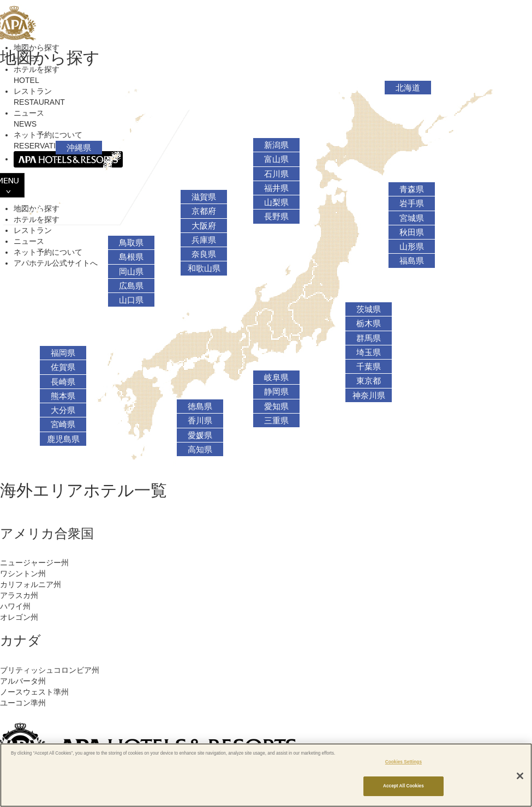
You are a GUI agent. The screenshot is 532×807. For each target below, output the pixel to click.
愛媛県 (200, 435)
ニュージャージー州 (34, 563)
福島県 (412, 261)
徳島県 (200, 407)
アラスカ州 (19, 595)
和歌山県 (204, 268)
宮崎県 (63, 425)
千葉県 (369, 367)
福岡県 (63, 353)
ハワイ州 (15, 606)
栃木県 (369, 324)
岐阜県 (276, 378)
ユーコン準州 (23, 703)
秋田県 (412, 232)
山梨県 (276, 202)
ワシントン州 (23, 573)
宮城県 (412, 218)
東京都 (369, 381)
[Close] (520, 776)
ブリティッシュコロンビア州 (50, 670)
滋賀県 (204, 197)
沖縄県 (79, 148)
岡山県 (131, 272)
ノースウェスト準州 (34, 692)
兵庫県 (204, 240)
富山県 (276, 159)
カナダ (20, 640)
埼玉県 (369, 352)
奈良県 (204, 254)
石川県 (276, 174)
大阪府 (204, 226)
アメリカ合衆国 (47, 533)
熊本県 (63, 396)
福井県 (276, 188)
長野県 (276, 217)
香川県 (200, 421)
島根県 (131, 257)
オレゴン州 (19, 617)
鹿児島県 (63, 439)
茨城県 (369, 309)
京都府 (204, 211)
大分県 (63, 410)
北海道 (408, 88)
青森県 (412, 189)
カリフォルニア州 (31, 584)
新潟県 (276, 145)
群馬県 (369, 338)
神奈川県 (369, 396)
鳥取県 (131, 243)
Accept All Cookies (404, 786)
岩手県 (412, 204)
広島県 (131, 286)
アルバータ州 (23, 681)
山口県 (131, 300)
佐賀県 (63, 367)
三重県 (276, 421)
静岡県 (276, 392)
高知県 (200, 450)
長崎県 (63, 382)
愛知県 (276, 407)
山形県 (412, 247)
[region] (266, 775)
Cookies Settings (404, 762)
